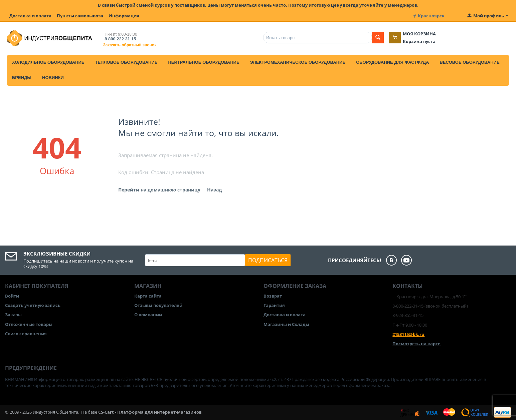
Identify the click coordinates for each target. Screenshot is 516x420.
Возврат (273, 296)
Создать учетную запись (33, 305)
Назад (214, 190)
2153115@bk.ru (408, 334)
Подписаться (268, 260)
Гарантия (274, 305)
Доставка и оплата (30, 16)
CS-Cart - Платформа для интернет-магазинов (150, 412)
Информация (124, 16)
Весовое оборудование (470, 62)
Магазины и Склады (286, 324)
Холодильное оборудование (48, 62)
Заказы (13, 315)
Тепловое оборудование (126, 62)
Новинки (53, 78)
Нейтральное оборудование (204, 62)
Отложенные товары (29, 324)
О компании (148, 315)
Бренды (22, 78)
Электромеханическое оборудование (298, 62)
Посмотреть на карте (416, 344)
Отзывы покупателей (158, 305)
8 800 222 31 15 (120, 39)
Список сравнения (26, 334)
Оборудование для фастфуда (392, 62)
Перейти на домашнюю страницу (159, 190)
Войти (12, 296)
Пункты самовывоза (80, 16)
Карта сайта (148, 296)
